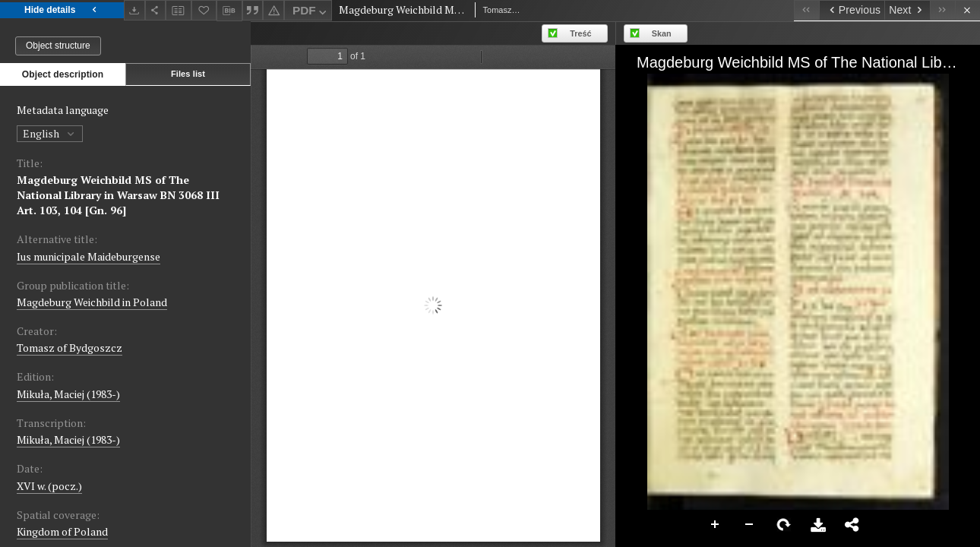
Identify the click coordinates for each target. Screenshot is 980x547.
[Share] (156, 10)
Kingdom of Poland (62, 531)
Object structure (58, 46)
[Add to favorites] (204, 10)
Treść (580, 33)
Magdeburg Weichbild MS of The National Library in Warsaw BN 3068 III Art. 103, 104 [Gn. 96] (118, 195)
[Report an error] (273, 10)
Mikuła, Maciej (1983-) (68, 394)
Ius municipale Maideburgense (89, 256)
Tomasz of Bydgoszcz (70, 348)
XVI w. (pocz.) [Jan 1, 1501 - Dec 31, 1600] (49, 486)
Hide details (62, 10)
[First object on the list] (806, 10)
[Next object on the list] (907, 10)
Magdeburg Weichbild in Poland (92, 302)
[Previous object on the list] (852, 10)
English (50, 133)
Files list (188, 74)
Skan (662, 33)
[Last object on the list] (942, 10)
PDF (311, 13)
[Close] (967, 10)
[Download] (134, 10)
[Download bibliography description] (229, 11)
